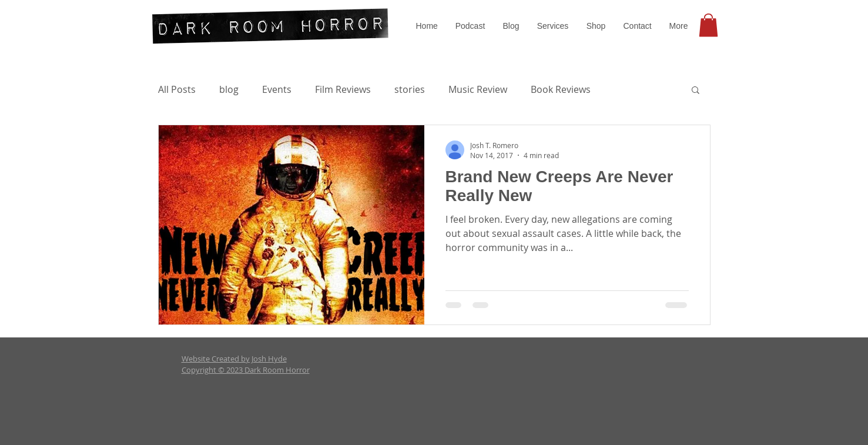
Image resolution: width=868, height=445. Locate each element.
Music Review (478, 89)
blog (229, 89)
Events (277, 89)
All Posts (177, 89)
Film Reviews (343, 89)
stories (410, 89)
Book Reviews (561, 89)
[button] (553, 26)
